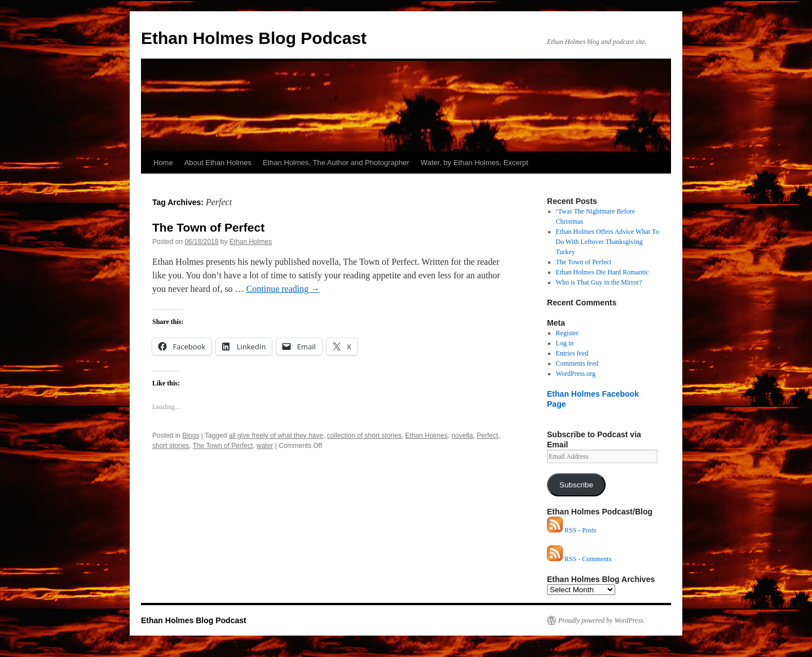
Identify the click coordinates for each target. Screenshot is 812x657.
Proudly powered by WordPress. (602, 620)
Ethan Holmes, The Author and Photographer (336, 163)
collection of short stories (364, 436)
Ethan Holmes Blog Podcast (254, 38)
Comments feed (577, 363)
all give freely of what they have (276, 436)
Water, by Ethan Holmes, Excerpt (475, 163)
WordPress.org (576, 374)
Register (567, 333)
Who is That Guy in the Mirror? (599, 282)
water (265, 446)
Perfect (487, 436)
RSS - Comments (579, 559)
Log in (565, 343)
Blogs (191, 436)
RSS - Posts (572, 530)
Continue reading (283, 289)
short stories (171, 446)
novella (462, 436)
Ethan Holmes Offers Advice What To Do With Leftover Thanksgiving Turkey (608, 242)
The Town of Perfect (208, 227)
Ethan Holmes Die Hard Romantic (603, 272)
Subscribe (576, 485)
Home (163, 163)
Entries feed (572, 353)
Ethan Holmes (251, 242)
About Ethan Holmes (218, 163)
